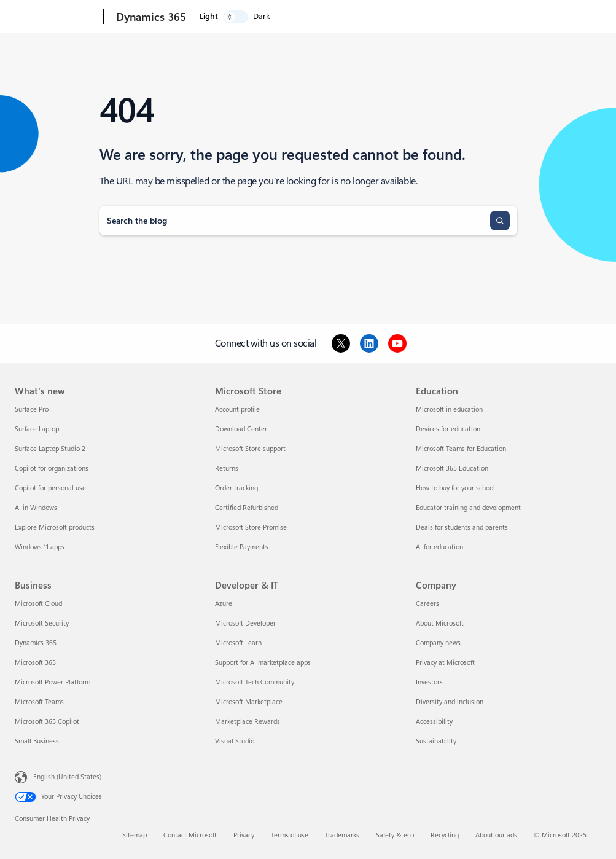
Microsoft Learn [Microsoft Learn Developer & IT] (238, 643)
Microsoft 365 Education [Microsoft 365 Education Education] (452, 469)
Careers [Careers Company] (427, 604)
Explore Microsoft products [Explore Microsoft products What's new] (55, 528)
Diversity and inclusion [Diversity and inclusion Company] (450, 702)
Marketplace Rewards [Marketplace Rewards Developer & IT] (248, 722)
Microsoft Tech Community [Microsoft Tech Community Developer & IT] (255, 682)
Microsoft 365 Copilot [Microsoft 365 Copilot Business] (47, 722)
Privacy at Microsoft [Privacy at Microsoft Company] (445, 663)
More (351, 17)
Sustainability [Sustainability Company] (436, 741)
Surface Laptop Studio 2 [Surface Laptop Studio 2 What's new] (50, 449)
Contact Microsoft (190, 835)
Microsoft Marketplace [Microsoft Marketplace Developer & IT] (249, 702)
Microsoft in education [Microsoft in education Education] (449, 410)
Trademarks (342, 835)
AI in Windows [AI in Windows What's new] (36, 508)
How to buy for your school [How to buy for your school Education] (455, 488)
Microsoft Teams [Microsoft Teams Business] (39, 702)
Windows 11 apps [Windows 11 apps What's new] (40, 547)
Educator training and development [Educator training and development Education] (468, 508)
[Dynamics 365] (150, 17)
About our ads (496, 835)
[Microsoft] (57, 17)
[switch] (567, 17)
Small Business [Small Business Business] (37, 741)
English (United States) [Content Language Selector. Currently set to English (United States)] (67, 777)
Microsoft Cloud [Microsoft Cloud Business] (38, 604)
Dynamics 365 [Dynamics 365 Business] (36, 643)
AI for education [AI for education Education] (439, 547)
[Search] (500, 221)
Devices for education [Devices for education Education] (448, 429)
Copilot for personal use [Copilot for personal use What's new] (50, 488)
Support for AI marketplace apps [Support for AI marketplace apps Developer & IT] (263, 663)
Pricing (314, 17)
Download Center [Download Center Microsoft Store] (241, 429)
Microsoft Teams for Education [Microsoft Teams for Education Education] (461, 449)
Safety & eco (395, 835)
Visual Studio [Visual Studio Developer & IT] (235, 741)
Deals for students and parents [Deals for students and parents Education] (462, 528)
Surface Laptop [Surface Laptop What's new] (37, 429)
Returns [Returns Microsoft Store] (227, 469)
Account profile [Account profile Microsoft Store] (237, 410)
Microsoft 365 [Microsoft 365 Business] (35, 663)
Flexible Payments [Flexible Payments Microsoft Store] (242, 547)
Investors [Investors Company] (429, 682)
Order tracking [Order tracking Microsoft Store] (236, 488)
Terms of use (290, 835)
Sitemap (135, 835)
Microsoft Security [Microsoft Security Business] (42, 623)
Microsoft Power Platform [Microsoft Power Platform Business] (53, 682)
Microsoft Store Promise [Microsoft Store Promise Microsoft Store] (251, 528)
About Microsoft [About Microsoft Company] (440, 623)
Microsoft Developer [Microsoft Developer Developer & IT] (245, 623)
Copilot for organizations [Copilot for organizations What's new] (52, 469)
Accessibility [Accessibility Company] (434, 722)
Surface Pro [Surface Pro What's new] (32, 410)
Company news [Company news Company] (438, 643)
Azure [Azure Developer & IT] (224, 604)
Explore (212, 17)
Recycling (445, 835)
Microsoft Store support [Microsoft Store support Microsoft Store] (250, 449)
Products (265, 17)
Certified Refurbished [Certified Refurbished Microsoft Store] (247, 508)
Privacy (244, 835)
